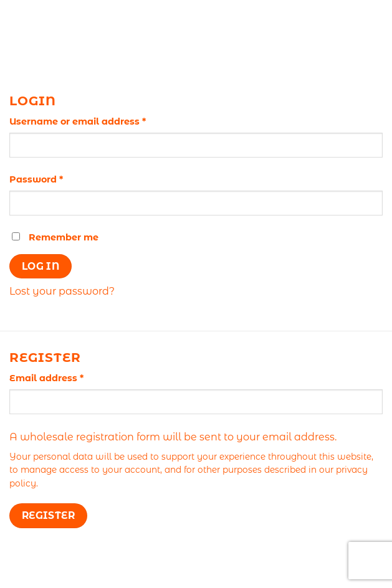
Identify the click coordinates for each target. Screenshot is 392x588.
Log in (41, 266)
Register (49, 515)
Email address (68, 377)
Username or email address (99, 121)
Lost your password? (62, 291)
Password (57, 179)
